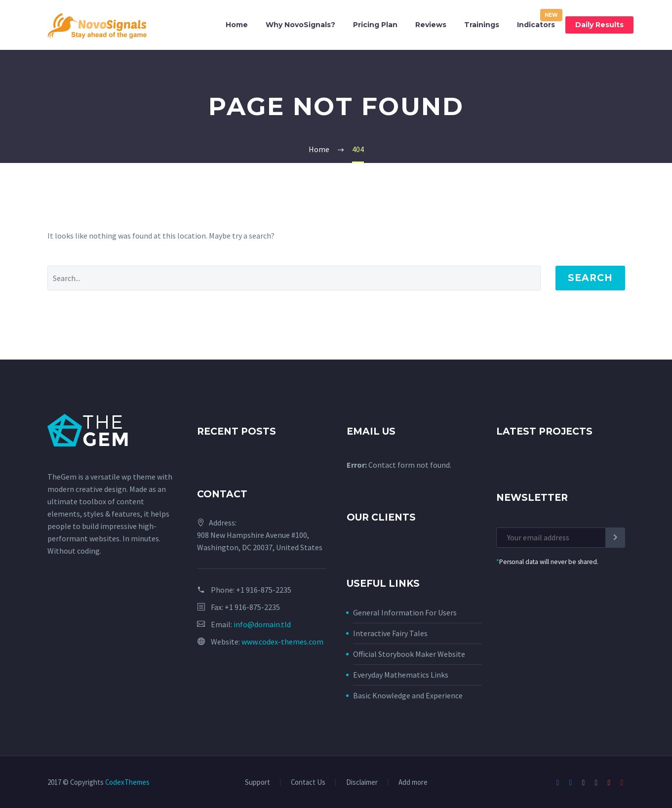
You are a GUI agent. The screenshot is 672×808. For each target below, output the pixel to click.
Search (590, 278)
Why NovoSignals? (300, 25)
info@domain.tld (262, 624)
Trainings (482, 25)
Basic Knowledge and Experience (408, 695)
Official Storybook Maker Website (409, 654)
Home (237, 25)
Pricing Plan (375, 25)
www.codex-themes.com (282, 642)
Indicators (536, 25)
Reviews (431, 25)
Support (257, 783)
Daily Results (599, 25)
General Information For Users (405, 612)
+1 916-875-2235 (264, 590)
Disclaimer (362, 783)
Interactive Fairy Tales (390, 633)
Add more (413, 783)
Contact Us (308, 783)
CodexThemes (127, 782)
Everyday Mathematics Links (401, 675)
